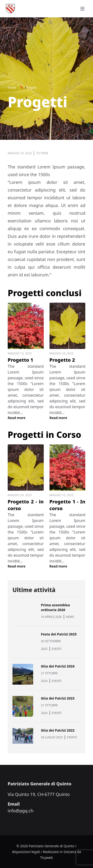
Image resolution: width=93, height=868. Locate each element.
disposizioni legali (26, 852)
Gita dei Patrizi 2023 (58, 698)
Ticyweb (46, 858)
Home (12, 88)
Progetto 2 (62, 360)
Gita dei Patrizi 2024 (58, 666)
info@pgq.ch (21, 811)
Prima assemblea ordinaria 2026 (55, 607)
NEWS (70, 617)
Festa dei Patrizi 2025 (59, 634)
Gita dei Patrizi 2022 (58, 730)
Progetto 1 (20, 360)
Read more (17, 418)
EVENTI (57, 649)
